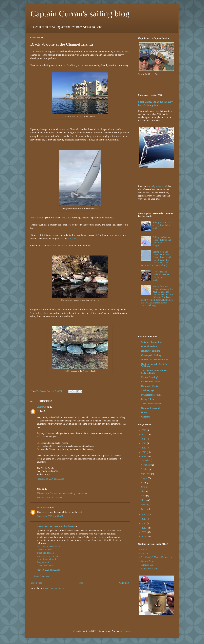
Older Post (124, 583)
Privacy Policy (148, 561)
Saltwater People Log (151, 342)
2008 (144, 537)
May (143, 491)
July (143, 483)
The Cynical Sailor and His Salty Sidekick (154, 372)
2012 (144, 523)
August (144, 478)
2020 (144, 435)
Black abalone (37, 218)
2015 (144, 457)
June (143, 487)
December (146, 460)
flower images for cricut (48, 559)
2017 (144, 448)
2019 (144, 439)
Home (81, 583)
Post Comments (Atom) (54, 588)
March (144, 500)
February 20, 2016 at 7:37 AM (50, 479)
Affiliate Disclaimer (150, 569)
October (145, 469)
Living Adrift (148, 399)
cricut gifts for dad (45, 553)
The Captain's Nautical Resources (156, 557)
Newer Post (36, 583)
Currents (146, 417)
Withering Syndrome (58, 245)
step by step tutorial (158, 186)
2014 (144, 514)
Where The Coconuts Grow (154, 360)
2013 (144, 519)
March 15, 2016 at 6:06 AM (49, 498)
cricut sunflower (44, 550)
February (145, 505)
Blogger (126, 631)
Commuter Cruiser (150, 386)
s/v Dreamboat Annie (151, 395)
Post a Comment (41, 576)
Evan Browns (43, 508)
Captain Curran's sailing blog (80, 14)
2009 (144, 532)
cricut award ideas (45, 565)
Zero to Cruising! (150, 377)
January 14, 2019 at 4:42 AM (50, 516)
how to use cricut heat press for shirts (55, 526)
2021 (144, 430)
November (146, 465)
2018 (144, 443)
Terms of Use (147, 565)
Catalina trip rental (151, 408)
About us (145, 553)
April (144, 496)
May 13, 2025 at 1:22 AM (48, 570)
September (146, 474)
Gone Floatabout (149, 346)
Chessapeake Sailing (151, 355)
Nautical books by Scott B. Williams (154, 365)
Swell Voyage (147, 390)
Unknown (41, 407)
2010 (144, 528)
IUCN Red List (75, 239)
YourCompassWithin (151, 404)
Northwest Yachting (151, 351)
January (145, 509)
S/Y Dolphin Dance (150, 382)
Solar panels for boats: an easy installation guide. (163, 225)
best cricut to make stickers (49, 546)
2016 (144, 452)
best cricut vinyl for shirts (48, 556)
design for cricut (44, 562)
